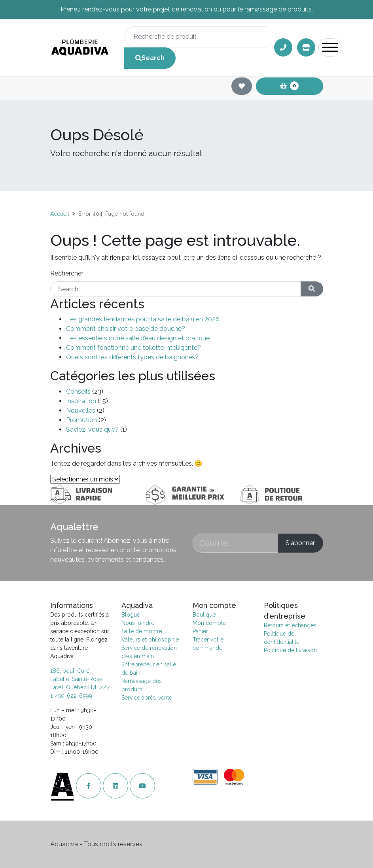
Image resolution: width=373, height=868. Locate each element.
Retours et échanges (290, 625)
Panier (200, 631)
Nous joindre (138, 623)
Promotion (81, 420)
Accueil (60, 214)
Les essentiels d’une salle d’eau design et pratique (138, 338)
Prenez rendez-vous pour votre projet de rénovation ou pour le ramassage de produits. (187, 9)
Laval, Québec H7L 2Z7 (80, 687)
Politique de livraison (290, 650)
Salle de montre (142, 631)
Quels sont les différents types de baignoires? (132, 357)
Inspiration (81, 401)
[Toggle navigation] (330, 47)
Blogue (131, 615)
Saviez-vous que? (92, 429)
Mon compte (209, 623)
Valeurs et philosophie (150, 640)
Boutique (204, 615)
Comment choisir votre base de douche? (126, 329)
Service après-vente (147, 698)
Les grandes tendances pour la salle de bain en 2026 (143, 319)
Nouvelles (81, 410)
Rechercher (67, 273)
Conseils (78, 392)
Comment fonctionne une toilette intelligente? (133, 348)
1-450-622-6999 (71, 696)
